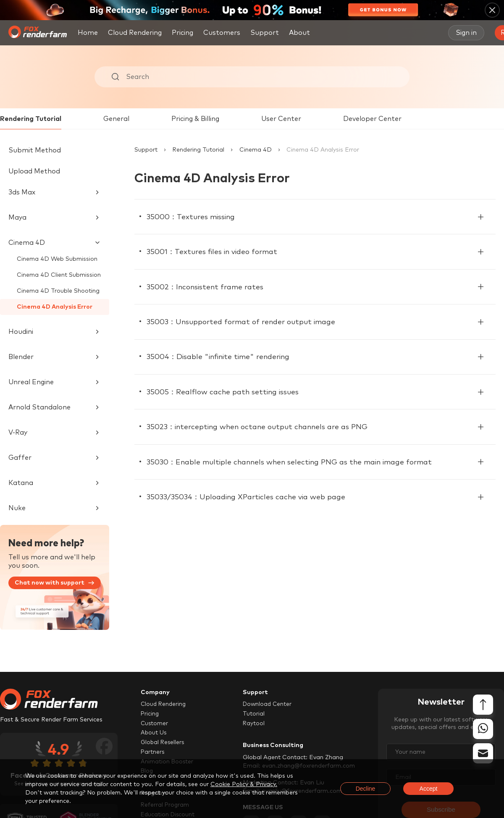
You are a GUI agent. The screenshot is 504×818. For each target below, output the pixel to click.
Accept (429, 789)
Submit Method (35, 150)
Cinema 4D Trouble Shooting (58, 291)
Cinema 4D (256, 150)
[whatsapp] (483, 729)
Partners (153, 752)
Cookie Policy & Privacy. (244, 784)
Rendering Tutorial (31, 119)
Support (146, 150)
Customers (222, 33)
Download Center (268, 704)
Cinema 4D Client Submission (59, 275)
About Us (154, 733)
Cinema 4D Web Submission (57, 259)
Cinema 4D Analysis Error (55, 307)
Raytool (254, 724)
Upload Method (34, 171)
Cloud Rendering (135, 33)
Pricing (182, 33)
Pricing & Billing (195, 119)
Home (88, 33)
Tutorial (254, 714)
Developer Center (372, 119)
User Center (281, 119)
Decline (366, 789)
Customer (155, 724)
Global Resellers (163, 743)
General (116, 119)
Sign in (466, 33)
